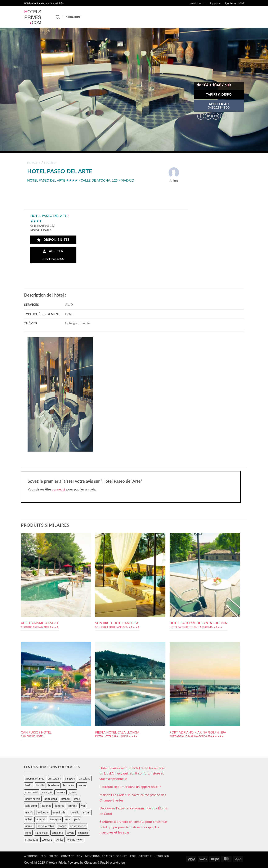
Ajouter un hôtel (234, 3)
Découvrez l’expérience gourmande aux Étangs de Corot (134, 811)
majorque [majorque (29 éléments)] (43, 812)
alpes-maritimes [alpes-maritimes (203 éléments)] (35, 778)
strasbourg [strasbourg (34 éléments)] (32, 840)
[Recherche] (58, 17)
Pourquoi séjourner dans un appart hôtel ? (130, 787)
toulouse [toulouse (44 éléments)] (47, 840)
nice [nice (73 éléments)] (68, 819)
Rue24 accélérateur (113, 862)
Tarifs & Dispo (219, 94)
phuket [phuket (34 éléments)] (29, 826)
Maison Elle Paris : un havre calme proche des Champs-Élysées (133, 797)
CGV (80, 856)
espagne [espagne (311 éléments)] (47, 792)
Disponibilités (53, 240)
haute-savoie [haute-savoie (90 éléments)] (33, 799)
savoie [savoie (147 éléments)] (70, 833)
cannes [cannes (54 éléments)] (82, 785)
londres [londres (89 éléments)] (60, 806)
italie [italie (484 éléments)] (77, 799)
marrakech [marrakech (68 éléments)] (59, 812)
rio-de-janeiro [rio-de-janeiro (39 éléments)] (78, 826)
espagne (34, 163)
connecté (59, 489)
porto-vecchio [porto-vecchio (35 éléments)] (46, 826)
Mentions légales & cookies (106, 856)
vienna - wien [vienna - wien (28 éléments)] (75, 840)
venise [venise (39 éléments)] (60, 840)
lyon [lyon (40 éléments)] (83, 806)
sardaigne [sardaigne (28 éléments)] (57, 833)
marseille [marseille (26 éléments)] (74, 812)
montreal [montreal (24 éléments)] (41, 819)
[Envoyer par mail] (216, 116)
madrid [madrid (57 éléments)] (29, 812)
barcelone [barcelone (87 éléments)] (85, 778)
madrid (50, 163)
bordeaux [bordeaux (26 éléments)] (54, 785)
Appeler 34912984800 (53, 255)
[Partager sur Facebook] (201, 116)
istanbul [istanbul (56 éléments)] (66, 799)
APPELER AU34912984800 (219, 106)
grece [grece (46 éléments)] (73, 792)
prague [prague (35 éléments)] (62, 826)
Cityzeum (90, 862)
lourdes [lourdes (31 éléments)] (72, 806)
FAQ (43, 856)
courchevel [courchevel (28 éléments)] (32, 792)
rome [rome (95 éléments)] (28, 833)
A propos (215, 3)
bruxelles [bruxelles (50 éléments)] (68, 785)
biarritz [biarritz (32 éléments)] (40, 785)
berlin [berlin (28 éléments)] (29, 785)
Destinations (72, 17)
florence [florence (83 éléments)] (61, 792)
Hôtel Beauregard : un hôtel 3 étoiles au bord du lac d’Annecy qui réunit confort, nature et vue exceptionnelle (132, 773)
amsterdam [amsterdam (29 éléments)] (54, 778)
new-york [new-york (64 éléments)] (56, 819)
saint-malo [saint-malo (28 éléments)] (42, 833)
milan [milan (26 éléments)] (28, 819)
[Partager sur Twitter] (208, 116)
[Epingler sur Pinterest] (224, 116)
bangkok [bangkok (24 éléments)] (70, 778)
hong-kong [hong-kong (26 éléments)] (51, 799)
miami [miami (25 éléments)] (87, 812)
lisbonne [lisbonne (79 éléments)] (46, 806)
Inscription (197, 3)
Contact (68, 856)
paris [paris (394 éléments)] (77, 819)
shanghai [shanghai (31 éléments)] (83, 833)
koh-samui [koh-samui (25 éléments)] (31, 806)
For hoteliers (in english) (149, 856)
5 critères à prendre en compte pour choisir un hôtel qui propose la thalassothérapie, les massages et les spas (133, 827)
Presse (53, 856)
